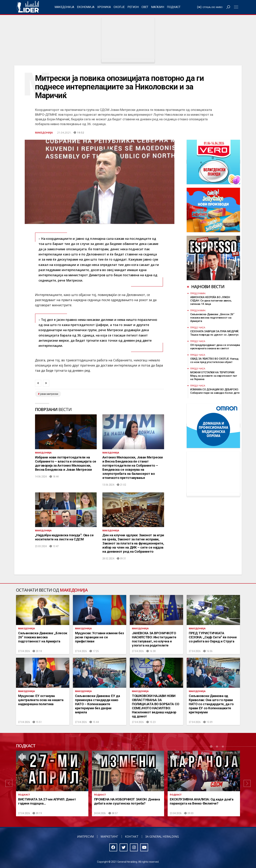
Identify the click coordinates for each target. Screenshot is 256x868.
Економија (86, 7)
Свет (145, 7)
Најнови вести (208, 286)
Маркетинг (109, 837)
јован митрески (49, 394)
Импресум (86, 837)
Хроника (104, 7)
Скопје (119, 7)
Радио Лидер (28, 7)
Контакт (132, 837)
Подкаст (174, 7)
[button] (9, 784)
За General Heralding (162, 837)
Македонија (64, 7)
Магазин (158, 7)
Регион (133, 7)
